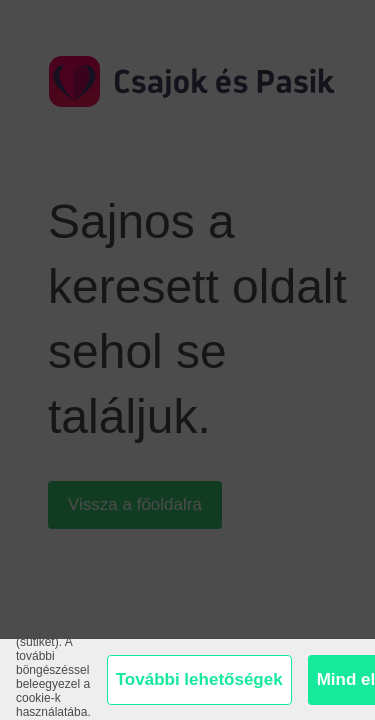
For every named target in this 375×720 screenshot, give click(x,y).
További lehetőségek (199, 679)
